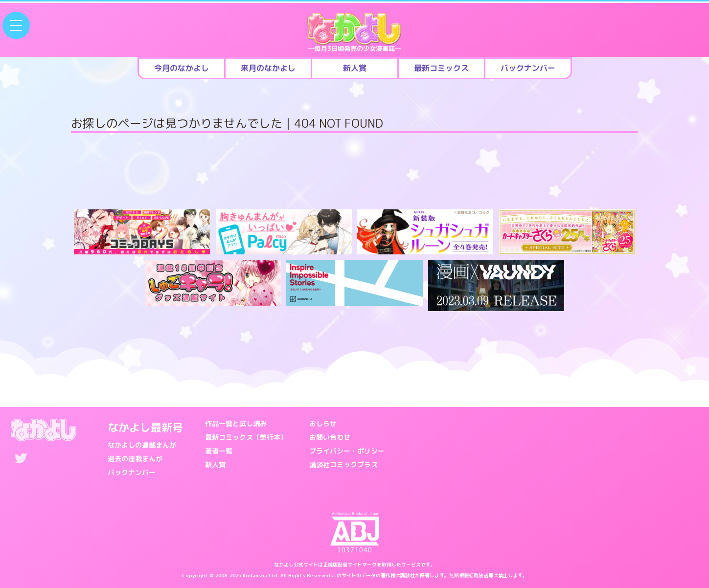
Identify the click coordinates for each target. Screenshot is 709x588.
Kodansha (255, 575)
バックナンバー (132, 472)
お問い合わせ (330, 437)
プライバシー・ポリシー (347, 451)
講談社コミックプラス (343, 464)
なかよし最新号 (145, 427)
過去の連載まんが (135, 459)
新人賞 (215, 464)
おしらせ (323, 423)
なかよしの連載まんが (142, 445)
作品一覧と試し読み (236, 423)
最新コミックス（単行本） (246, 437)
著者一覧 (219, 451)
